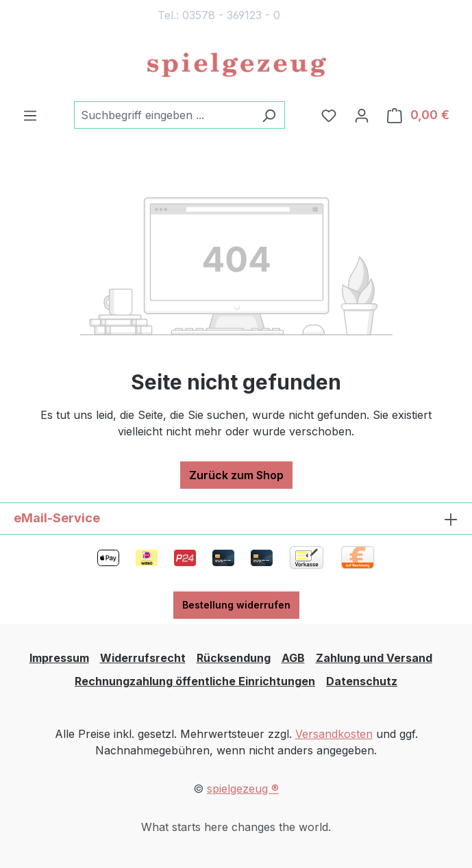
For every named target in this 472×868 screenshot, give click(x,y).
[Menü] (30, 115)
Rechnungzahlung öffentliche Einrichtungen (195, 681)
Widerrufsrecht (143, 658)
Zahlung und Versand (374, 658)
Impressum (59, 658)
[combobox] (164, 115)
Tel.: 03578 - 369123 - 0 (219, 15)
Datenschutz (362, 681)
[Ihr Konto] (362, 115)
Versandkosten (334, 734)
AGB (293, 658)
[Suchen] (269, 115)
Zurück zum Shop (236, 475)
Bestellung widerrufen (236, 605)
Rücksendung (234, 658)
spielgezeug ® (243, 789)
